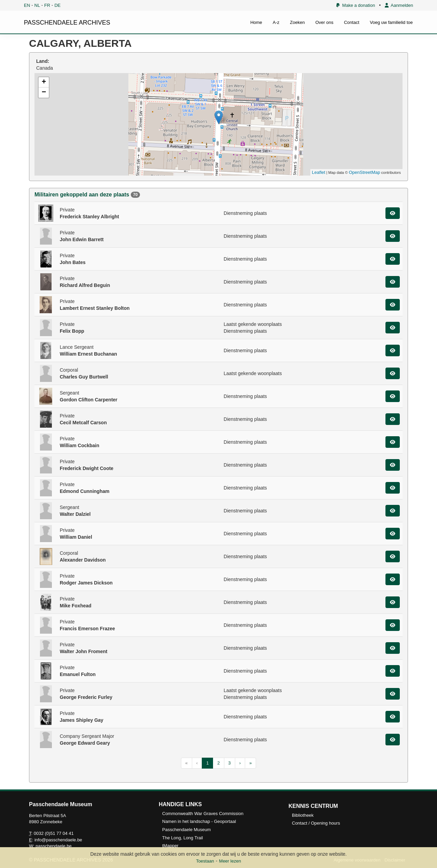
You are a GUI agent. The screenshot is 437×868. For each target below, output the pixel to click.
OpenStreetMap (365, 172)
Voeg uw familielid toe (391, 22)
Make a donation (356, 5)
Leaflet (319, 172)
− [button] (44, 93)
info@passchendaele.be (58, 840)
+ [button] (44, 82)
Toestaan (205, 861)
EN (27, 5)
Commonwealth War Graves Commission (203, 814)
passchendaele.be (54, 846)
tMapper (170, 846)
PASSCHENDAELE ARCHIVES (67, 23)
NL (37, 5)
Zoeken (297, 22)
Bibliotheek (303, 815)
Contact (351, 22)
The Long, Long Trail (182, 838)
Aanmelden (399, 5)
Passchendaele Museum (186, 830)
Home (256, 22)
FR (47, 5)
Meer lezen (230, 861)
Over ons (325, 22)
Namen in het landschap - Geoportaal (199, 821)
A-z (276, 22)
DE (57, 5)
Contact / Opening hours (316, 823)
